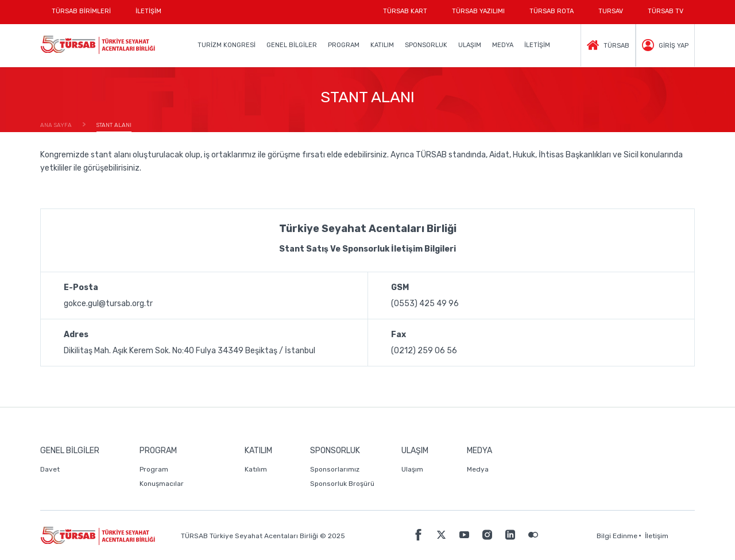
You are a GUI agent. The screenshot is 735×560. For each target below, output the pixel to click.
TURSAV (611, 11)
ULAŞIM (470, 45)
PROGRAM (344, 45)
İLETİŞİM (148, 16)
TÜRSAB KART (405, 11)
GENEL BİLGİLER (292, 45)
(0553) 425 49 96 (425, 304)
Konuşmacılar (162, 484)
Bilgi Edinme (617, 536)
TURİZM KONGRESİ (227, 45)
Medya (478, 469)
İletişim (657, 536)
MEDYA (503, 45)
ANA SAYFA (56, 125)
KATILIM (382, 45)
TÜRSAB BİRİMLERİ (87, 16)
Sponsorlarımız (335, 469)
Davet (50, 469)
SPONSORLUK (426, 45)
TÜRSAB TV (666, 11)
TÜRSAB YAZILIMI (478, 11)
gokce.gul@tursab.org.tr (108, 304)
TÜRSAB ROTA (552, 11)
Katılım (256, 469)
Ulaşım (412, 469)
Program (154, 469)
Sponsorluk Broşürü (342, 484)
